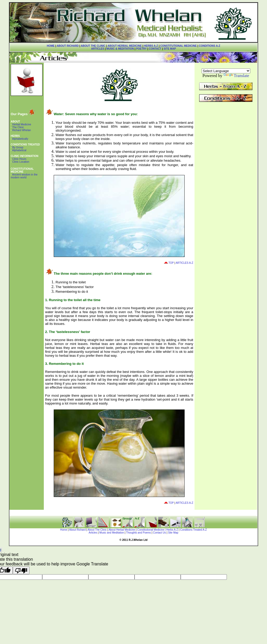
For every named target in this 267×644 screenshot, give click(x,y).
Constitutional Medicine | (152, 530)
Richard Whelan (21, 130)
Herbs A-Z (172, 530)
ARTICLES (98, 49)
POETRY (141, 49)
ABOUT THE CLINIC (93, 46)
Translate (236, 76)
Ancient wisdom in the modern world (24, 176)
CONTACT (155, 49)
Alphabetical (19, 150)
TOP (168, 263)
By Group (18, 147)
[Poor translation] (21, 570)
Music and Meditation (112, 533)
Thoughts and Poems (139, 533)
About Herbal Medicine (122, 530)
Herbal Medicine (21, 124)
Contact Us (159, 533)
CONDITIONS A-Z (210, 46)
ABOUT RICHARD (68, 46)
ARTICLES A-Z (184, 263)
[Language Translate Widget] (226, 71)
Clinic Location (20, 162)
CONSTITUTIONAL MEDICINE (179, 46)
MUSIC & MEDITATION (120, 49)
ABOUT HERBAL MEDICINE (125, 46)
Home (64, 530)
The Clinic (18, 127)
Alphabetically (20, 139)
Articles (93, 533)
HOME (51, 46)
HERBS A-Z (151, 46)
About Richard (77, 530)
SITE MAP (170, 49)
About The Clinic (97, 530)
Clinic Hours (19, 159)
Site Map (173, 533)
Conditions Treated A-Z (193, 530)
